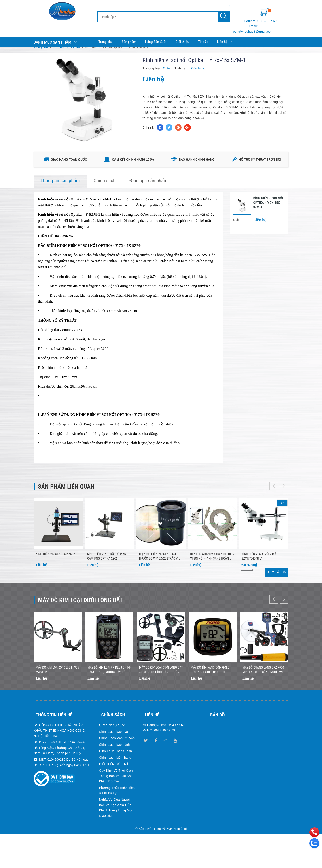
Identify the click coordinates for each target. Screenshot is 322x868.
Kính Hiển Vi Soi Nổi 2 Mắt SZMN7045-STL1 (260, 581)
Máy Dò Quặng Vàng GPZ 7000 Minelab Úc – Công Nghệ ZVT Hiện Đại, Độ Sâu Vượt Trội (263, 704)
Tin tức (203, 34)
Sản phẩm (131, 34)
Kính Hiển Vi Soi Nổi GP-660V (55, 578)
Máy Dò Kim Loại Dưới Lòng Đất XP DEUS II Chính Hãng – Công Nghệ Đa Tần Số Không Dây (161, 704)
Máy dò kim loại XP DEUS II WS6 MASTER (57, 704)
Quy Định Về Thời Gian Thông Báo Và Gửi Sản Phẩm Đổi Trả (116, 810)
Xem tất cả (277, 596)
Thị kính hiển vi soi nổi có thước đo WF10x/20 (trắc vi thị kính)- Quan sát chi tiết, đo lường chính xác (161, 581)
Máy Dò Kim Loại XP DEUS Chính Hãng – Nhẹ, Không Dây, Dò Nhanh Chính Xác (109, 704)
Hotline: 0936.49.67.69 (272, 14)
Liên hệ (225, 34)
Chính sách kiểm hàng (115, 792)
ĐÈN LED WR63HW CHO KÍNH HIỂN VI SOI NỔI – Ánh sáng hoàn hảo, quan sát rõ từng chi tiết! (212, 581)
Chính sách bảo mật (114, 766)
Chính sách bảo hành (114, 779)
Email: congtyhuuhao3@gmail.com (263, 22)
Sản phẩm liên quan (73, 501)
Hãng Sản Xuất (156, 34)
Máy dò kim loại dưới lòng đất (90, 624)
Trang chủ (108, 34)
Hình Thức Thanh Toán (116, 786)
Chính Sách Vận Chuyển (117, 773)
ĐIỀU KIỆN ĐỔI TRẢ (114, 798)
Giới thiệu (182, 34)
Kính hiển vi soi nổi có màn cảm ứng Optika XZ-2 (107, 581)
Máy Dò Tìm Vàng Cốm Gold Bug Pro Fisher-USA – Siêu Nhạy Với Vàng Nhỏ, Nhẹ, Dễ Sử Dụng (212, 704)
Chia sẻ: (148, 127)
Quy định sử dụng (112, 760)
